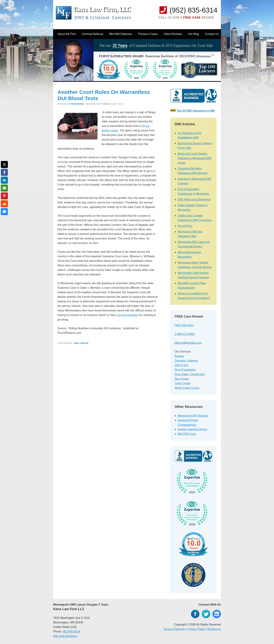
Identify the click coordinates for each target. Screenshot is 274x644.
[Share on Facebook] (4, 172)
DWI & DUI (181, 365)
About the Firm (67, 34)
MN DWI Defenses (121, 34)
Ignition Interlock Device (193, 429)
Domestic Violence (186, 361)
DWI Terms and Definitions (194, 199)
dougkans (77, 104)
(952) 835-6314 (193, 10)
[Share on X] (4, 164)
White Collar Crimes (187, 388)
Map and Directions (65, 636)
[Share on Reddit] (4, 204)
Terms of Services (174, 629)
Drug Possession (185, 370)
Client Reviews (173, 34)
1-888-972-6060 (185, 334)
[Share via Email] (4, 188)
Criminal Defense (93, 34)
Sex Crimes (182, 379)
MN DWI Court (187, 434)
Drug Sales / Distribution (190, 374)
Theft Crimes (183, 383)
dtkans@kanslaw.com (188, 343)
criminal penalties (127, 315)
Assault (179, 356)
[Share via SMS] (4, 212)
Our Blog (194, 34)
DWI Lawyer (81, 343)
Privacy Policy (197, 629)
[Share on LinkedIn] (4, 180)
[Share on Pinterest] (4, 196)
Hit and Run (185, 226)
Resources (214, 629)
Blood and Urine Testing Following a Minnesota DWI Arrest (195, 158)
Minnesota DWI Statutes (193, 416)
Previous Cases (148, 34)
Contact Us (212, 34)
